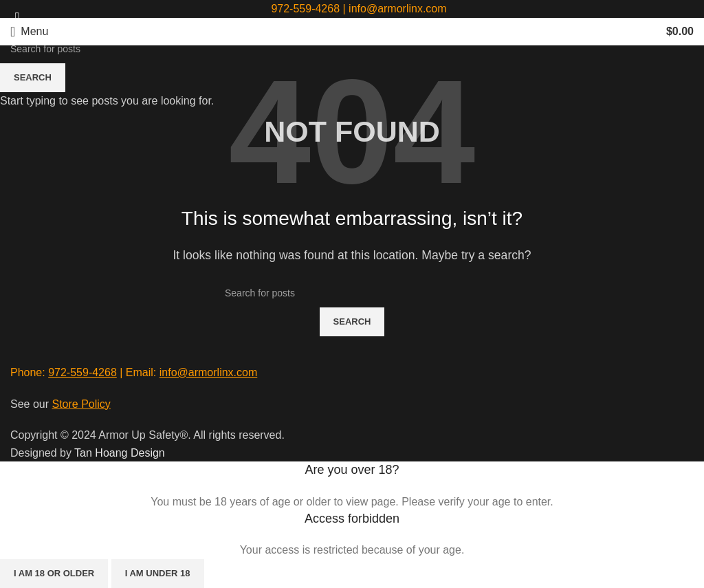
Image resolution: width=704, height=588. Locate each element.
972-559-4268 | (310, 9)
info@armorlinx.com (398, 9)
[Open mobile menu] (29, 32)
